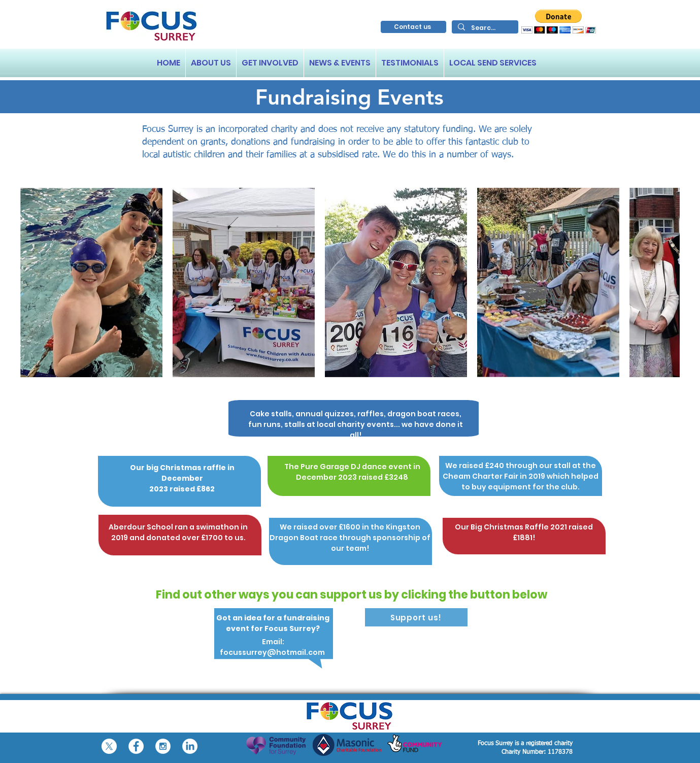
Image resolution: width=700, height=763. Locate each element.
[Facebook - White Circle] (136, 746)
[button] (559, 22)
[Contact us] (413, 27)
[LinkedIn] (190, 746)
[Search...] (484, 28)
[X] (109, 746)
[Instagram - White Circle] (163, 746)
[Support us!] (416, 617)
